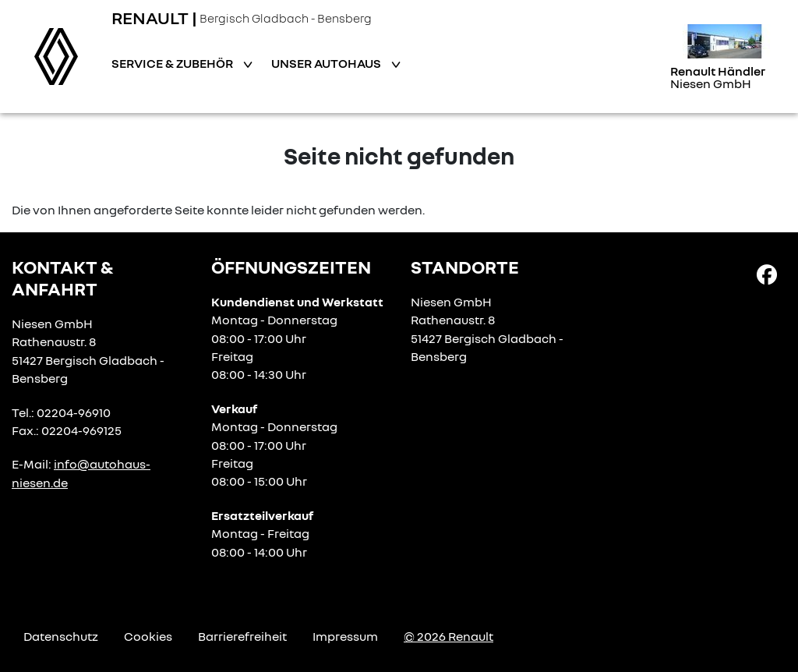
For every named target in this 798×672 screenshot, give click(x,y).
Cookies (148, 636)
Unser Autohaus (327, 63)
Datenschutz (61, 636)
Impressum (345, 636)
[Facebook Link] (767, 274)
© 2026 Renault (448, 636)
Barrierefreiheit (242, 636)
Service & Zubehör (173, 63)
